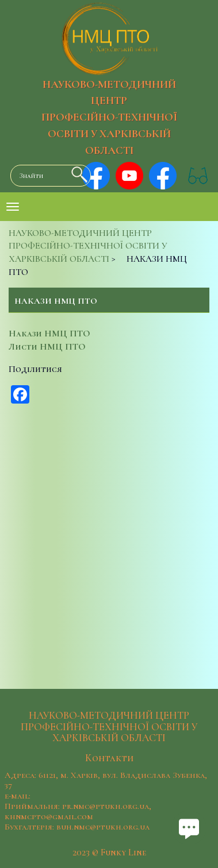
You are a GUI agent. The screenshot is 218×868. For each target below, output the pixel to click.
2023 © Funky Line (109, 852)
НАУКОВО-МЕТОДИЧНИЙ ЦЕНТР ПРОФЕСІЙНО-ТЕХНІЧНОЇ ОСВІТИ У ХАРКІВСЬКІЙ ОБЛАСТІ (109, 117)
